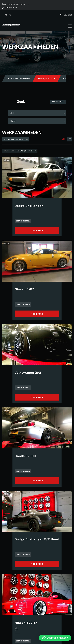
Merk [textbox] (12, 113)
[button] (55, 638)
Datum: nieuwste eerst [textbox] (14, 139)
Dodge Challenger (29, 206)
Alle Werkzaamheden (19, 78)
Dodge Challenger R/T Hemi (37, 539)
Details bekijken (23, 221)
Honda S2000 (25, 456)
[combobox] (37, 113)
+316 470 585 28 (11, 8)
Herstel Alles (57, 102)
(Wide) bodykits (47, 78)
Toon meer (37, 230)
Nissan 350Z (24, 289)
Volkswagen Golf (28, 372)
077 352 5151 (66, 15)
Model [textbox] (13, 121)
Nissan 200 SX (26, 622)
